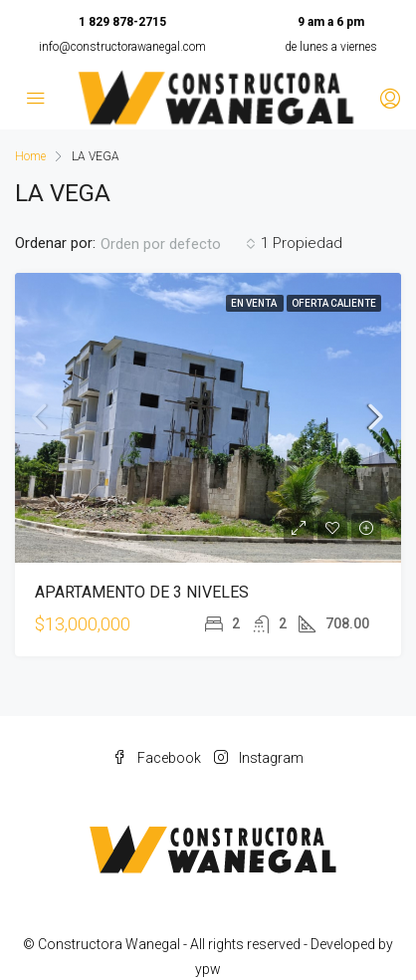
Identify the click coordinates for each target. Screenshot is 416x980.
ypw (208, 969)
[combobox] (178, 244)
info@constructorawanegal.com (122, 47)
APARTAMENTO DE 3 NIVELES (142, 592)
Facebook (157, 758)
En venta (255, 303)
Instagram (259, 758)
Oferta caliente (334, 303)
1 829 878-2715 (122, 22)
